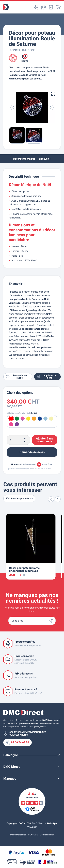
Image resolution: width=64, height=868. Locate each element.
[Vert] (17, 419)
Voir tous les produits (19, 498)
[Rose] (11, 424)
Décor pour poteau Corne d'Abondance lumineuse (24, 570)
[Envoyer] (52, 621)
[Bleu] (40, 419)
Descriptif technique (24, 159)
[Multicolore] (23, 419)
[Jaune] (28, 419)
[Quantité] (18, 440)
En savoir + (45, 159)
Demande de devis (32, 452)
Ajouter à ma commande (45, 440)
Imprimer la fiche (46, 377)
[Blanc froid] (45, 419)
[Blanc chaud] (51, 419)
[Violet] (17, 424)
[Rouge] (11, 419)
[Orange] (34, 419)
